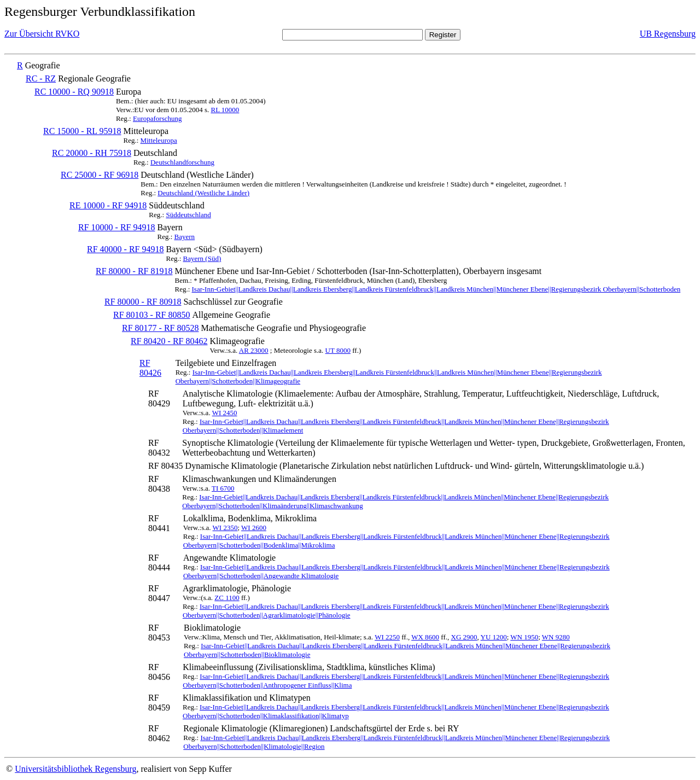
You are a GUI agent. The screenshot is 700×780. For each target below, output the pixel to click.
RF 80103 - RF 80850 (151, 315)
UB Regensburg (668, 34)
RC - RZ (41, 78)
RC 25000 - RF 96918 (100, 175)
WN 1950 (524, 637)
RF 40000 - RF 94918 (125, 249)
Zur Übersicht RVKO (42, 34)
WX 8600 (425, 637)
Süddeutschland (188, 215)
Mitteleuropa (159, 140)
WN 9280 (556, 637)
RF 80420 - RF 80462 (169, 341)
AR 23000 (254, 350)
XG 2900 (464, 637)
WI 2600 (254, 528)
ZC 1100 (227, 598)
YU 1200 (494, 637)
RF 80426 (150, 368)
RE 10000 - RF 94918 (108, 205)
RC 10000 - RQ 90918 (74, 92)
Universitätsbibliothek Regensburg (75, 769)
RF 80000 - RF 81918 (134, 271)
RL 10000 (225, 110)
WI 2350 (225, 528)
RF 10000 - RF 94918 (116, 227)
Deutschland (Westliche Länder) (203, 193)
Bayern (185, 237)
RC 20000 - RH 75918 (92, 153)
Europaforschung (157, 118)
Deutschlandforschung (182, 162)
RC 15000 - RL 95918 (82, 131)
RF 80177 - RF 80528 (160, 328)
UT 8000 (338, 350)
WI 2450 (225, 413)
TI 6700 (223, 488)
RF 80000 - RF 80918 (143, 302)
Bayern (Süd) (202, 258)
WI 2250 (387, 637)
